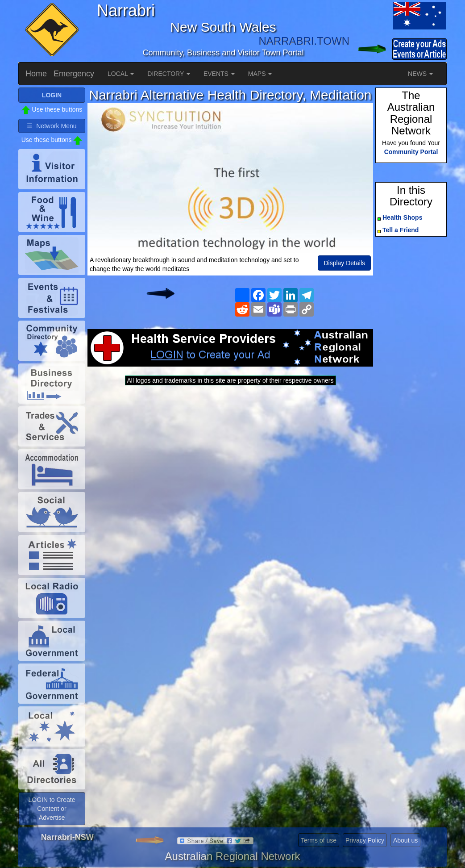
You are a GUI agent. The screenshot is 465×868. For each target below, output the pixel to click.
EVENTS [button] (219, 74)
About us (405, 840)
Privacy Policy (365, 840)
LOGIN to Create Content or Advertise (52, 809)
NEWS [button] (420, 74)
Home (36, 74)
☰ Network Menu (52, 126)
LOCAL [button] (121, 74)
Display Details (344, 263)
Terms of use (319, 840)
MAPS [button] (260, 74)
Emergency (74, 74)
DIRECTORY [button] (169, 74)
